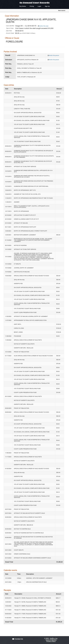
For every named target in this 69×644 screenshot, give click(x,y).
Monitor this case (44, 26)
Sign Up (47, 6)
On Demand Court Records (35, 3)
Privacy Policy (51, 641)
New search (62, 11)
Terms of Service (51, 640)
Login (39, 6)
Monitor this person (54, 56)
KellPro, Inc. (54, 639)
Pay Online (23, 6)
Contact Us (19, 639)
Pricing (32, 6)
